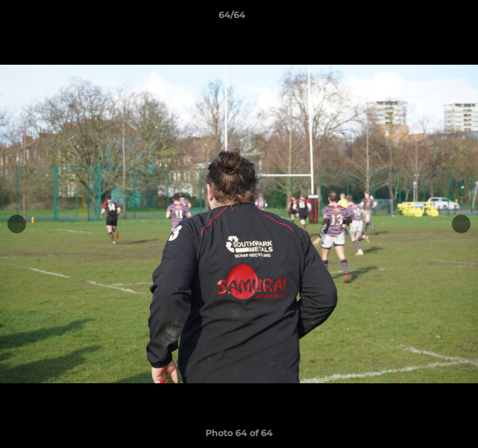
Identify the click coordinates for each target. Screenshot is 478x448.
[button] (433, 18)
